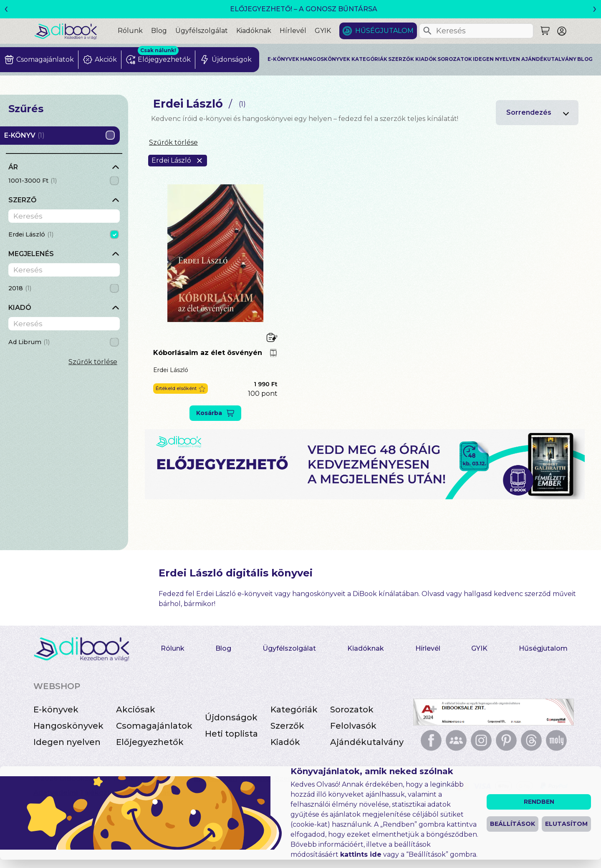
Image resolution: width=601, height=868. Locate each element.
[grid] (64, 182)
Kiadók (426, 59)
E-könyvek (283, 59)
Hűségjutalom (384, 31)
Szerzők (401, 59)
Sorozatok (455, 59)
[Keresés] (427, 31)
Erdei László (171, 370)
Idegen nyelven (496, 59)
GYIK (323, 31)
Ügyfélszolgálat (202, 31)
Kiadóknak (254, 31)
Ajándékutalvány (549, 59)
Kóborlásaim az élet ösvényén (208, 353)
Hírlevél (293, 31)
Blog (159, 31)
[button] (181, 389)
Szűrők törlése (93, 362)
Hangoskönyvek (325, 59)
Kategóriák (369, 59)
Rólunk (130, 31)
